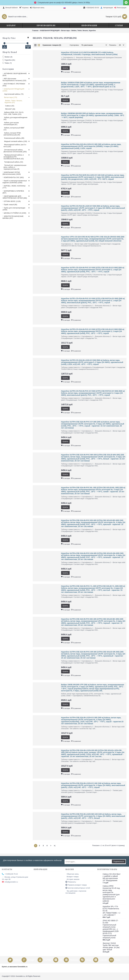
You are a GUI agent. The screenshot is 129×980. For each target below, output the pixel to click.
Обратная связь (72, 874)
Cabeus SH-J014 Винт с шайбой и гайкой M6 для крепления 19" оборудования (112, 877)
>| (54, 846)
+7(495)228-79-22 (10, 874)
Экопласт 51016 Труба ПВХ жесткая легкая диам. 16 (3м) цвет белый (111, 946)
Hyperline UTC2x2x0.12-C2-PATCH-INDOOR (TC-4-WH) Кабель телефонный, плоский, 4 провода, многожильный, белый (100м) (89, 53)
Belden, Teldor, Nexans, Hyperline (84, 31)
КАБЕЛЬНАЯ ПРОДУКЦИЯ (50, 31)
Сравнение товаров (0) (52, 45)
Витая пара (65, 31)
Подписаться (119, 861)
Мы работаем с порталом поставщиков (76, 892)
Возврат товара (72, 877)
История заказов (72, 879)
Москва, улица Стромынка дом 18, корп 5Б (15, 878)
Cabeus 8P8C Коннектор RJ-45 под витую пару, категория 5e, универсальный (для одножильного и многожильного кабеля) (111, 893)
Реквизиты (71, 882)
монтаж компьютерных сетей (78, 888)
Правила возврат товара (76, 885)
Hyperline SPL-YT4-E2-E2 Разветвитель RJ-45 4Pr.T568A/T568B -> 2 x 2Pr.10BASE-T (111, 911)
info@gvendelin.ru (10, 882)
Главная (35, 31)
